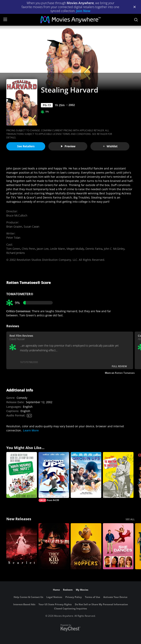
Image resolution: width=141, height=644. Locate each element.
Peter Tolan (13, 238)
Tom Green (13, 249)
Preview (68, 146)
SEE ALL (130, 519)
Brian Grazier (14, 226)
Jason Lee (43, 249)
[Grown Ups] (86, 475)
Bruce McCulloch (17, 215)
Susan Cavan (31, 226)
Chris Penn (28, 249)
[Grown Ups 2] (54, 477)
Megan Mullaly (75, 249)
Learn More (31, 430)
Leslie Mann (58, 249)
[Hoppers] (86, 546)
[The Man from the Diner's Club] (118, 475)
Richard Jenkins (16, 253)
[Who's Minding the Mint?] (22, 475)
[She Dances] (118, 546)
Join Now (83, 11)
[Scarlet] (22, 546)
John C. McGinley (114, 249)
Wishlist (110, 146)
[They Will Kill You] (54, 546)
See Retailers (26, 146)
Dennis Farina (94, 249)
